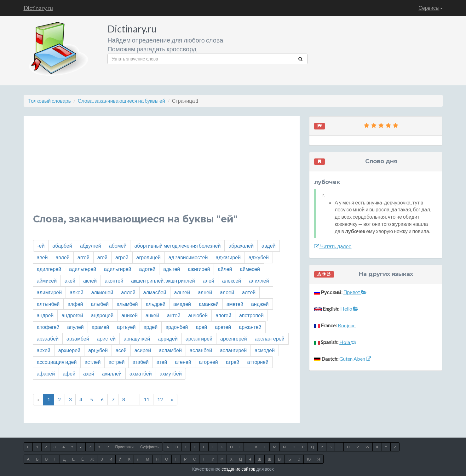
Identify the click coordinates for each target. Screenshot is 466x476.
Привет (355, 292)
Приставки (124, 447)
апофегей (48, 327)
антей (174, 315)
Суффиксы (150, 447)
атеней (183, 362)
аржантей (250, 327)
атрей (233, 362)
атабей (140, 362)
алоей (227, 292)
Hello (349, 309)
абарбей (62, 246)
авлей (63, 257)
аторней (209, 362)
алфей (75, 304)
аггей (83, 257)
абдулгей (91, 246)
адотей (147, 269)
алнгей (182, 292)
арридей (168, 338)
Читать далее (333, 246)
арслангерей (270, 338)
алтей (249, 292)
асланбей (201, 350)
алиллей (259, 281)
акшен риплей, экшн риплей (163, 281)
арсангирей (199, 338)
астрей (116, 362)
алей (209, 281)
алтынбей (48, 304)
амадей (182, 304)
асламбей (170, 350)
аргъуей (126, 327)
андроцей (102, 315)
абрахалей (241, 246)
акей (70, 281)
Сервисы (430, 8)
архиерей (69, 350)
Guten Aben (355, 359)
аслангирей (233, 350)
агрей (122, 257)
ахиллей (112, 373)
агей (102, 257)
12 (160, 399)
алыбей (100, 304)
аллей (128, 292)
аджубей (259, 257)
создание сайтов (238, 469)
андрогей (72, 315)
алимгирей (49, 292)
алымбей (127, 304)
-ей (41, 246)
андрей (45, 315)
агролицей (149, 257)
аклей (90, 281)
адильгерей (83, 269)
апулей (75, 327)
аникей (129, 315)
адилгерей (49, 269)
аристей (106, 338)
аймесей (250, 269)
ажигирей (199, 269)
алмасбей (155, 292)
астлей (92, 362)
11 (147, 399)
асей (121, 350)
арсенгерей (234, 338)
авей (42, 257)
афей (69, 373)
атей (162, 362)
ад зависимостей (188, 257)
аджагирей (228, 257)
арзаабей (48, 338)
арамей (101, 327)
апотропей (251, 315)
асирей (143, 350)
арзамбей (78, 338)
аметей (235, 304)
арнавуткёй (137, 338)
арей (202, 327)
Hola (348, 342)
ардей (151, 327)
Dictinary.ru (38, 8)
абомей (118, 246)
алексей (232, 281)
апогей (223, 315)
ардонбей (177, 327)
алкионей (102, 292)
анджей (260, 304)
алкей (76, 292)
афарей (46, 373)
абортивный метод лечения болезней (177, 246)
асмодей (265, 350)
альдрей (155, 304)
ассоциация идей (57, 362)
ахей (89, 373)
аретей (223, 327)
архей (44, 350)
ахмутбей (171, 373)
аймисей (47, 281)
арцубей (98, 350)
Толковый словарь (50, 101)
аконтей (114, 281)
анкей (152, 315)
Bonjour (347, 325)
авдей (268, 246)
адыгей (172, 269)
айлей (225, 269)
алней (205, 292)
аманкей (209, 304)
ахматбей (141, 373)
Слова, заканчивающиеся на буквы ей (121, 101)
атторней (258, 362)
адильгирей (118, 269)
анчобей (198, 315)
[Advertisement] (162, 170)
